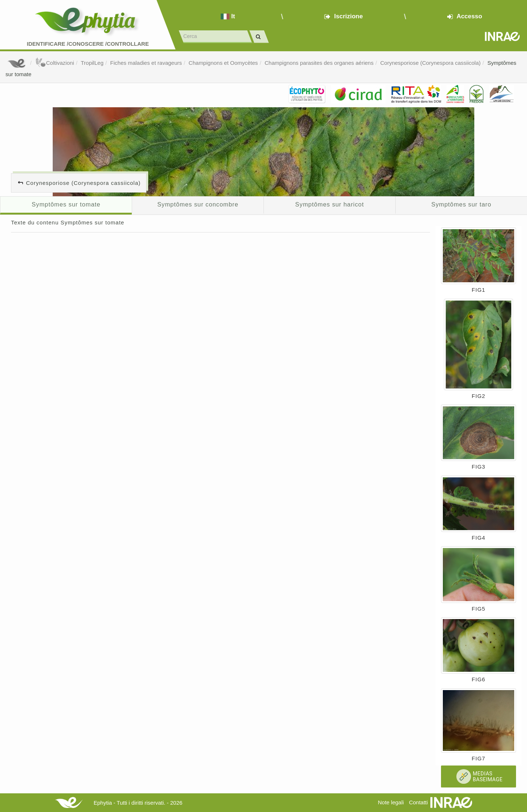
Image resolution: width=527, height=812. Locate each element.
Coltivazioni (55, 63)
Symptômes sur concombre (198, 204)
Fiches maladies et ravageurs (146, 63)
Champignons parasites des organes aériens (319, 63)
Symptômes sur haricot (330, 204)
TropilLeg (92, 63)
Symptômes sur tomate (66, 204)
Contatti (418, 802)
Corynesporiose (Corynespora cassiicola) (430, 63)
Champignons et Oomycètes (223, 63)
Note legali (391, 802)
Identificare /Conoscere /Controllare (88, 44)
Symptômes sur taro (461, 204)
